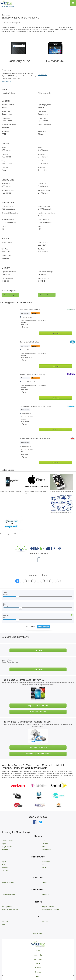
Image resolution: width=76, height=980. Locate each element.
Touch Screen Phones (10, 910)
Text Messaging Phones (50, 910)
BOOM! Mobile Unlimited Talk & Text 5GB (35, 439)
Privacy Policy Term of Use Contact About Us (38, 961)
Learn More (38, 650)
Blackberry (46, 922)
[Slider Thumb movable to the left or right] (17, 597)
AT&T (44, 841)
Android (5, 922)
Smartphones (7, 907)
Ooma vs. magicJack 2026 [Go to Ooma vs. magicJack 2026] (8, 534)
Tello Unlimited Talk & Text (30, 342)
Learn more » (6, 82)
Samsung (6, 870)
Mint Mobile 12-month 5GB (30, 310)
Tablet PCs (46, 883)
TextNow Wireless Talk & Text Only (33, 375)
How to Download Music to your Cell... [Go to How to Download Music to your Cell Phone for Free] (11, 491)
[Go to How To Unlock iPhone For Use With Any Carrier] (62, 482)
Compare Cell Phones (7, 7)
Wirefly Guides (38, 934)
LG (43, 865)
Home (38, 950)
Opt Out (38, 977)
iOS (3, 925)
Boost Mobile (46, 850)
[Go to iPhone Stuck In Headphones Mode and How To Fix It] (37, 482)
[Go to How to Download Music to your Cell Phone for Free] (11, 482)
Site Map (38, 972)
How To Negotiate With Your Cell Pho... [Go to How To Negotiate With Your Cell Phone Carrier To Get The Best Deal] (62, 513)
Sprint (4, 844)
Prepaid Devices (48, 907)
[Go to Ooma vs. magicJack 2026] (11, 524)
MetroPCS (6, 850)
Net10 (44, 847)
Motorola (5, 867)
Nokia (44, 867)
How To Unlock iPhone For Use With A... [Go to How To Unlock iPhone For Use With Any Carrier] (62, 491)
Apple (4, 862)
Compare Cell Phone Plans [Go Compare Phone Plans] (38, 705)
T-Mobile (45, 844)
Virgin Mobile (7, 847)
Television (45, 895)
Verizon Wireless (8, 841)
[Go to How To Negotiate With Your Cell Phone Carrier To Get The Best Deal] (62, 503)
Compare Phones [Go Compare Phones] (38, 712)
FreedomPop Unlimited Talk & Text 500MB (36, 407)
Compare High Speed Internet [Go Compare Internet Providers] (38, 754)
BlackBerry (46, 862)
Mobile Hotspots (8, 883)
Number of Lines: (38, 575)
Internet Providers (9, 895)
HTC (4, 865)
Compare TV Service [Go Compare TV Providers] (38, 747)
